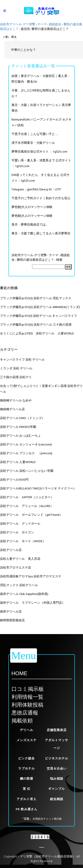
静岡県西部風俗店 (12, 620)
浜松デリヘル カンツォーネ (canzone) (26, 444)
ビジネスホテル (57, 758)
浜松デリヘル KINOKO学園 (18, 427)
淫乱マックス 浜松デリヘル (19, 585)
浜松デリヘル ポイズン (17, 532)
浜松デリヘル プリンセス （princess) (26, 453)
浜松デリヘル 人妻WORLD (18, 462)
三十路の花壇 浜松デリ (16, 377)
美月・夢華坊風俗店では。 (30, 225)
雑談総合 (55, 24)
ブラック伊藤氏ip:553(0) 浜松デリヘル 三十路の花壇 (36, 325)
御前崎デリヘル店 (12, 409)
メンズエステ (27, 740)
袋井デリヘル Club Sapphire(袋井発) (24, 594)
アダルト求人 (27, 799)
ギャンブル (57, 789)
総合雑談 (57, 799)
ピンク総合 (26, 758)
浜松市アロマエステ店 (15, 568)
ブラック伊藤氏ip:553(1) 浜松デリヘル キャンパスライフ (39, 316)
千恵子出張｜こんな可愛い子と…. (35, 134)
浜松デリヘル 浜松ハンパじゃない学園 (27, 471)
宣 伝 (27, 789)
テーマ (42, 24)
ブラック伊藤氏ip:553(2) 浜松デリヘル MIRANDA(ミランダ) (40, 307)
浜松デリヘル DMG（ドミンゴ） (22, 418)
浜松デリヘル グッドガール (20, 524)
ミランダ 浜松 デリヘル (16, 368)
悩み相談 (57, 779)
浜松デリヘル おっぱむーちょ (20, 436)
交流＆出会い (57, 769)
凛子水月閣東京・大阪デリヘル (33, 143)
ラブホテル (26, 769)
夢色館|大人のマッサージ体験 (32, 207)
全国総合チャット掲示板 (47, 819)
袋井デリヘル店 (11, 612)
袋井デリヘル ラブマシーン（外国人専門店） (33, 603)
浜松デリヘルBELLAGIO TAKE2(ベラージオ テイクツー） (38, 488)
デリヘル (27, 730)
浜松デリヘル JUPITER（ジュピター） (27, 497)
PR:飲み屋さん (27, 809)
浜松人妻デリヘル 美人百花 (20, 559)
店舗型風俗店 (57, 730)
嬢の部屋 (27, 779)
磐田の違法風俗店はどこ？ (35, 260)
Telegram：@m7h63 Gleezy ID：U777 (36, 189)
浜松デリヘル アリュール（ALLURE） (27, 506)
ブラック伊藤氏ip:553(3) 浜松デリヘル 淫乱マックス (36, 298)
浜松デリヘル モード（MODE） (23, 541)
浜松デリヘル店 (11, 550)
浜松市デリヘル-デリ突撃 (18, 24)
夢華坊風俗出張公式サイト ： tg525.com (39, 152)
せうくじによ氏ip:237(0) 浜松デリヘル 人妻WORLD (37, 333)
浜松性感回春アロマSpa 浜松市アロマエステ (31, 576)
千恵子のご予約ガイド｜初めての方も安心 (41, 198)
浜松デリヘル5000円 (14, 480)
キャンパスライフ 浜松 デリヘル (22, 360)
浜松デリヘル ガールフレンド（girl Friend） (31, 515)
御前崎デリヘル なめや (16, 400)
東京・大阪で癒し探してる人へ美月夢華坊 (41, 233)
